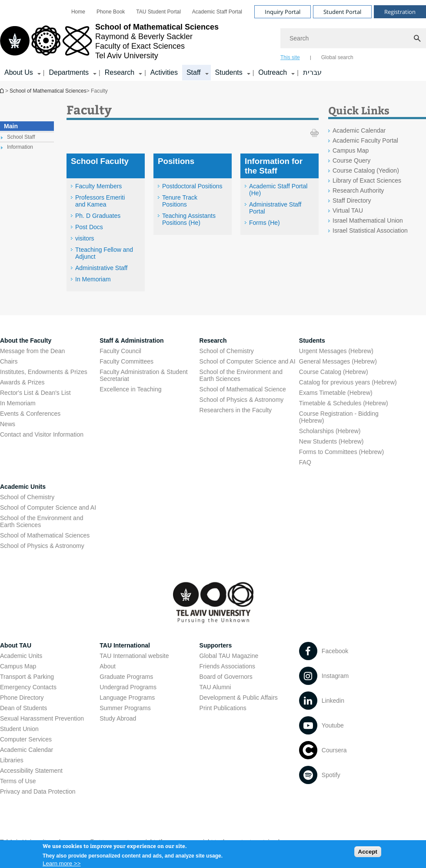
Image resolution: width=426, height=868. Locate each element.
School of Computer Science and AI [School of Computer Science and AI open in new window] (248, 361)
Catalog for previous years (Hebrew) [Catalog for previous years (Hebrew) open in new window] (348, 382)
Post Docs (89, 227)
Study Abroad (118, 718)
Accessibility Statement (31, 771)
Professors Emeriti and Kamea (100, 201)
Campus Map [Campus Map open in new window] (351, 150)
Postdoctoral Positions (192, 186)
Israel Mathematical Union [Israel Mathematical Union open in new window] (368, 220)
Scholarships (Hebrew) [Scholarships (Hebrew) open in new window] (330, 431)
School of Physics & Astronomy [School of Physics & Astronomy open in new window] (242, 400)
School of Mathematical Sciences (3, 91)
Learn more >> (62, 864)
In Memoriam (93, 279)
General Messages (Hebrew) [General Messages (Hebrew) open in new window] (338, 361)
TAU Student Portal (158, 12)
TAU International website (134, 656)
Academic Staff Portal (217, 12)
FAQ (305, 462)
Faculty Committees (126, 361)
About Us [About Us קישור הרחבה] (19, 72)
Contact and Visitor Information (42, 434)
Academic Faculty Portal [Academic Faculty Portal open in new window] (365, 140)
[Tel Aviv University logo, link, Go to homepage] (109, 41)
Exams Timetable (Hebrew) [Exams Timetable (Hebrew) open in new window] (336, 393)
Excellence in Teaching (130, 389)
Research (213, 341)
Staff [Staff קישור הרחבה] (194, 72)
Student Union (19, 729)
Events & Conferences (30, 414)
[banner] (213, 40)
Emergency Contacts (28, 687)
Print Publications (223, 708)
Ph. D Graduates (98, 216)
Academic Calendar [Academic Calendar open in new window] (359, 130)
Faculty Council (120, 351)
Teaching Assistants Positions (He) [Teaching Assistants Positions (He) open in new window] (189, 219)
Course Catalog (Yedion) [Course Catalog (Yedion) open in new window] (366, 170)
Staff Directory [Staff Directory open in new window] (352, 200)
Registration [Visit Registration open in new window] (400, 12)
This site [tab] (290, 57)
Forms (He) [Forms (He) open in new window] (265, 223)
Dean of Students (23, 708)
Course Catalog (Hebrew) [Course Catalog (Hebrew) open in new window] (334, 372)
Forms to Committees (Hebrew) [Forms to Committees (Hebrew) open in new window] (341, 452)
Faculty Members (98, 186)
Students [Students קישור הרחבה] (229, 72)
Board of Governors (226, 677)
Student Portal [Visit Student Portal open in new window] (342, 12)
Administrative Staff (101, 268)
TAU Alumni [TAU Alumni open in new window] (215, 687)
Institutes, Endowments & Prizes (44, 372)
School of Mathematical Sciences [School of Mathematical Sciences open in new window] (45, 535)
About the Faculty (26, 341)
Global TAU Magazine (229, 656)
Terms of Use (18, 781)
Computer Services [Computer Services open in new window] (26, 739)
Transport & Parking (27, 677)
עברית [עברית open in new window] (312, 72)
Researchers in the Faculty (236, 410)
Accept (368, 853)
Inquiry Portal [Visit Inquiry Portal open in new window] (283, 12)
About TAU (16, 645)
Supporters (216, 645)
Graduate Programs (126, 677)
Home (78, 12)
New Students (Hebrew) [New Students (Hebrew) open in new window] (331, 441)
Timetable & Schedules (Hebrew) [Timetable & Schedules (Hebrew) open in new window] (344, 403)
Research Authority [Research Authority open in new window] (358, 190)
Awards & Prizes (22, 382)
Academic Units (23, 487)
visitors (85, 238)
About (108, 666)
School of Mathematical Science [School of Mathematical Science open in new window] (243, 389)
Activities (164, 72)
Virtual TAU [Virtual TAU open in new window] (348, 210)
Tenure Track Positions (180, 201)
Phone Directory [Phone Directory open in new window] (22, 698)
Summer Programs (125, 708)
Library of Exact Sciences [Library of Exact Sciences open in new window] (367, 180)
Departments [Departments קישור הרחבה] (69, 72)
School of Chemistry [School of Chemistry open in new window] (227, 351)
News (8, 424)
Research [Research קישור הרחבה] (120, 72)
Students (312, 341)
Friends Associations (227, 666)
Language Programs (127, 698)
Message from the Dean (32, 351)
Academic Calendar (27, 750)
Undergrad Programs (128, 687)
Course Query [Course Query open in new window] (351, 160)
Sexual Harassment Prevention (42, 718)
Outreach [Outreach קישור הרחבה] (273, 72)
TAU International (125, 645)
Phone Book (111, 12)
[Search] (353, 38)
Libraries (12, 760)
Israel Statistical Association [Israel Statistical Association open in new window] (370, 230)
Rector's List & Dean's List (35, 393)
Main (11, 126)
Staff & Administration (131, 341)
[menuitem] (78, 12)
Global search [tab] (337, 57)
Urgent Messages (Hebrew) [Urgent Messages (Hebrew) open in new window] (336, 351)
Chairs (9, 361)
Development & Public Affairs (239, 698)
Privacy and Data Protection (38, 791)
